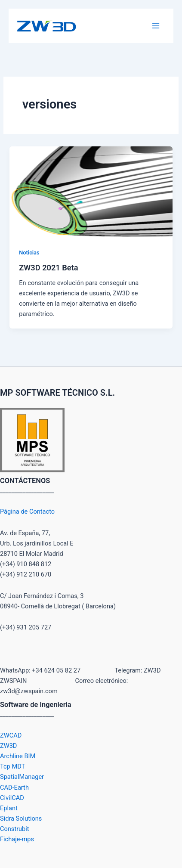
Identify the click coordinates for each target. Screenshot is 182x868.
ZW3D (8, 746)
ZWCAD (11, 735)
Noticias (29, 253)
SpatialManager (22, 777)
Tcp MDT (12, 766)
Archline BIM (18, 756)
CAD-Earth (14, 787)
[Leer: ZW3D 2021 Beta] (91, 192)
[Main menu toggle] (156, 26)
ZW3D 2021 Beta (48, 268)
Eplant (9, 808)
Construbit (15, 829)
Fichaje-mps (17, 839)
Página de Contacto (27, 512)
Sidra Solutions (21, 818)
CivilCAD (12, 798)
